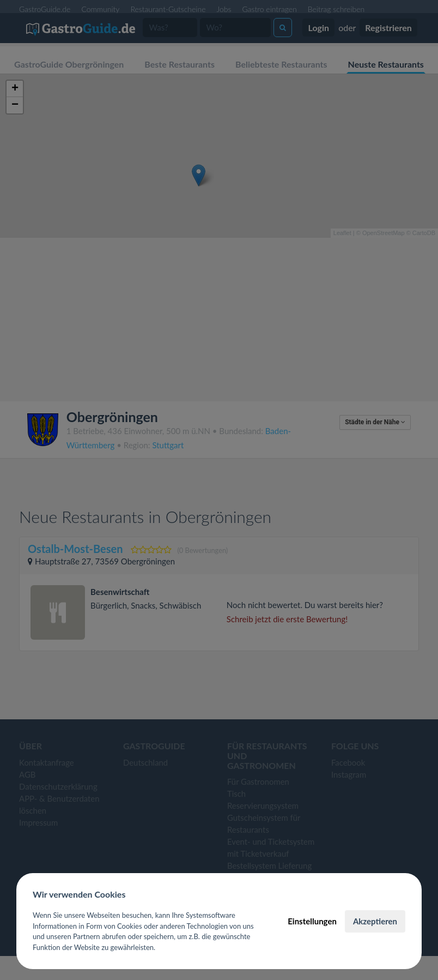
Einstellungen (312, 921)
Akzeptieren (375, 921)
